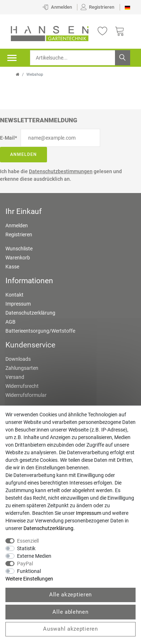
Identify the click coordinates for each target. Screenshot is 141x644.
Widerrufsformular (26, 395)
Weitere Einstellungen (29, 579)
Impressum (18, 304)
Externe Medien (34, 556)
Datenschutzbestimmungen (61, 171)
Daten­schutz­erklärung (48, 528)
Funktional (29, 571)
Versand (15, 377)
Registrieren (19, 235)
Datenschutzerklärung (30, 313)
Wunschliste (19, 249)
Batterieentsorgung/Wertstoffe (40, 331)
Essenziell (28, 541)
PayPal (25, 564)
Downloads (18, 359)
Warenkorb (18, 258)
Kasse (12, 267)
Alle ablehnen (70, 612)
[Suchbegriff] (80, 58)
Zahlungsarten (22, 368)
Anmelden (23, 154)
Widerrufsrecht (22, 386)
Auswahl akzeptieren (70, 629)
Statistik (26, 548)
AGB (10, 322)
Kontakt (14, 295)
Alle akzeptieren (70, 595)
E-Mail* (8, 138)
